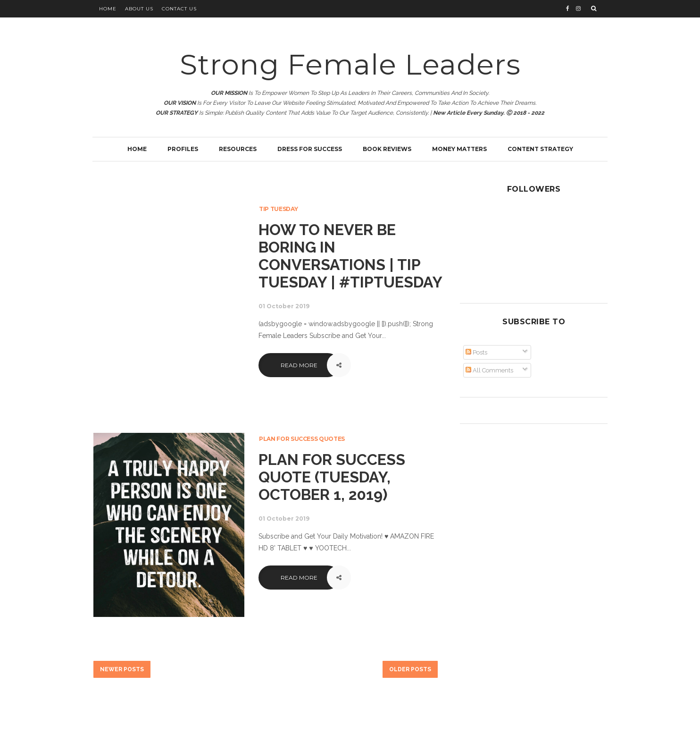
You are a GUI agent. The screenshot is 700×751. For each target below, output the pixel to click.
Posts (476, 352)
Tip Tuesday (278, 209)
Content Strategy (540, 149)
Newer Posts (122, 669)
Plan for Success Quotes (302, 439)
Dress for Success (310, 149)
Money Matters (459, 149)
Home (108, 9)
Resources (238, 149)
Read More (299, 365)
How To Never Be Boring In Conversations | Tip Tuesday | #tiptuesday (350, 256)
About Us (139, 9)
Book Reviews (387, 149)
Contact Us (179, 9)
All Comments (489, 370)
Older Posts (410, 669)
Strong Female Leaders (350, 64)
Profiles (183, 149)
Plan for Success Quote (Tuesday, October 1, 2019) (332, 477)
